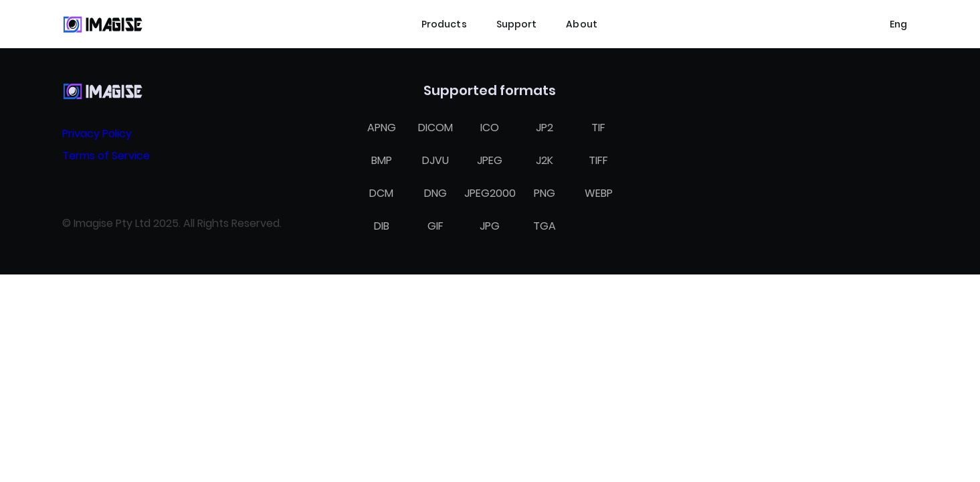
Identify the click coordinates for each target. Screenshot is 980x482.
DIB (382, 226)
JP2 (545, 128)
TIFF (598, 160)
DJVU (435, 160)
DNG (435, 193)
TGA (545, 226)
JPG (490, 226)
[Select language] (898, 24)
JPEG (490, 160)
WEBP (599, 193)
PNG (545, 193)
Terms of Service (106, 156)
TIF (598, 128)
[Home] (102, 24)
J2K (545, 160)
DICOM (435, 128)
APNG (382, 128)
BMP (382, 160)
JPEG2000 (490, 193)
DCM (381, 193)
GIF (435, 226)
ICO (490, 128)
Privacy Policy (97, 134)
